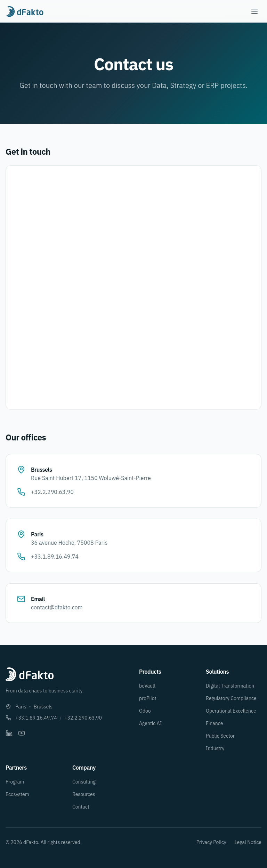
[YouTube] (22, 733)
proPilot (148, 698)
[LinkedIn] (9, 733)
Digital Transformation (230, 686)
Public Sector (220, 736)
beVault (147, 686)
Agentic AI (150, 723)
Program (15, 782)
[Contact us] (132, 287)
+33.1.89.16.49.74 (55, 557)
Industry (215, 748)
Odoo (145, 711)
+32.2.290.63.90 (52, 492)
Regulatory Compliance (231, 698)
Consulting (84, 782)
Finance (214, 723)
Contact (81, 807)
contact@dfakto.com (57, 607)
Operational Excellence (231, 711)
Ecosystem (17, 794)
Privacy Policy (211, 842)
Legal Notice (248, 842)
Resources (84, 794)
